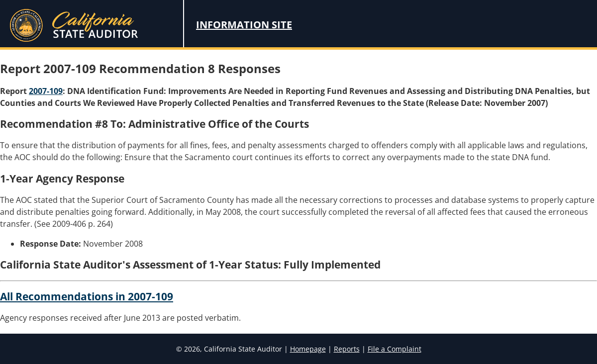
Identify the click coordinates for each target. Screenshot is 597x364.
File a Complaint (395, 349)
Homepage (308, 349)
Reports (347, 349)
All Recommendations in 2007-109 (87, 296)
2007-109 (46, 91)
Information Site (244, 25)
